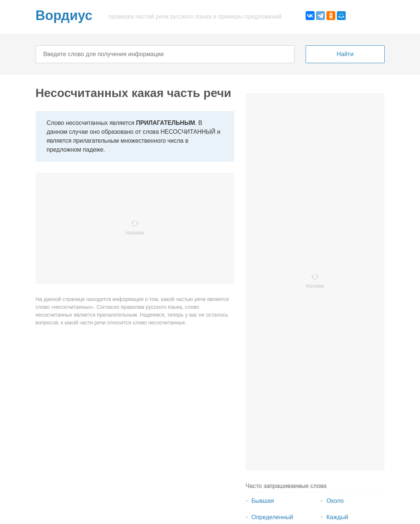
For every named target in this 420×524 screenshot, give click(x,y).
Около (335, 501)
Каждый (337, 517)
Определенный (272, 517)
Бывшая (263, 501)
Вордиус (64, 16)
